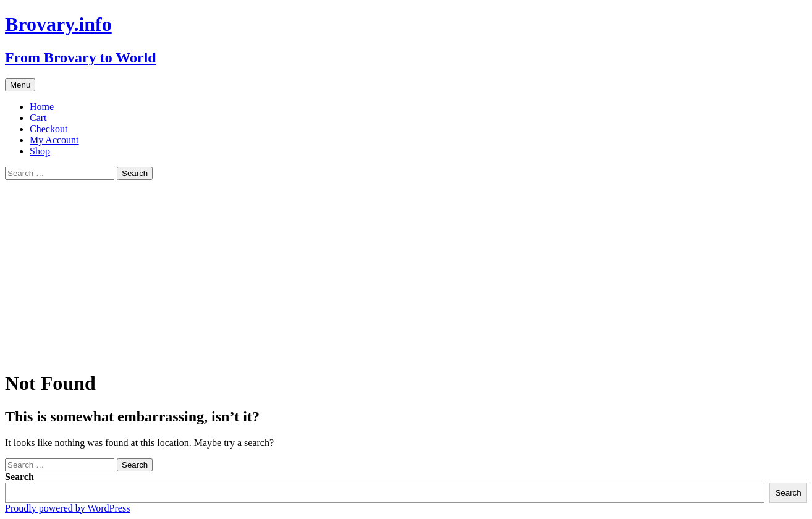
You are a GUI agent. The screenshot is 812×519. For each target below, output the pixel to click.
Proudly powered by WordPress (67, 508)
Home (42, 107)
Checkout (49, 129)
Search (19, 477)
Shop (40, 151)
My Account (54, 140)
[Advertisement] (406, 272)
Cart (38, 118)
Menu (20, 85)
